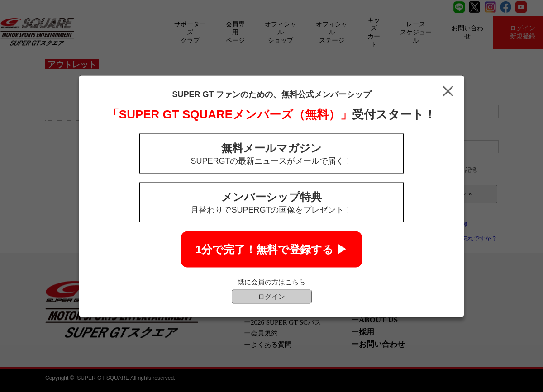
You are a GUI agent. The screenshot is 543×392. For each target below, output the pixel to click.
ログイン (271, 296)
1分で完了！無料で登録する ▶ (271, 249)
